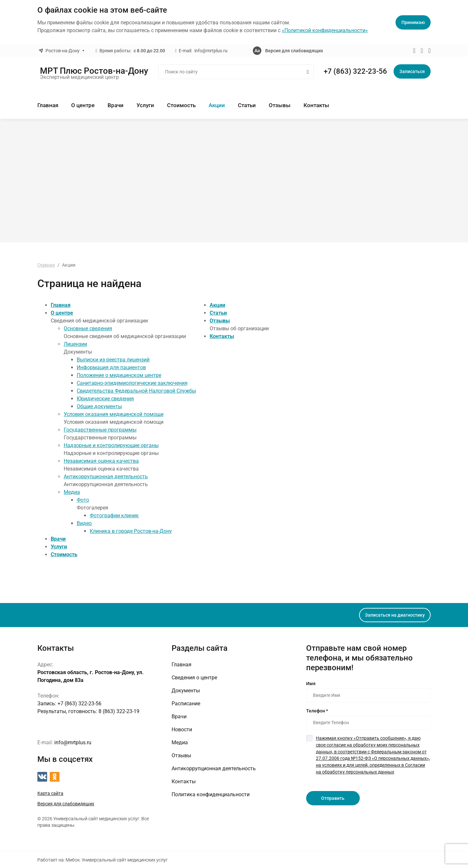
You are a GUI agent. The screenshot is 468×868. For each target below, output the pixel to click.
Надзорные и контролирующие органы (111, 445)
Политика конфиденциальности (211, 794)
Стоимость (181, 105)
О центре (83, 105)
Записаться (412, 71)
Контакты (316, 105)
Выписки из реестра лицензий (113, 359)
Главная (48, 105)
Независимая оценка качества (101, 461)
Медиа (72, 492)
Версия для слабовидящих (294, 51)
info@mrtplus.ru (211, 51)
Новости (182, 729)
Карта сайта (50, 793)
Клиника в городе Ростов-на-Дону (131, 531)
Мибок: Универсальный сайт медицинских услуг (117, 860)
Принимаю (413, 22)
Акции (217, 105)
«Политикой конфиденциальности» (325, 30)
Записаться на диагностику (395, 615)
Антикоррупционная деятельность (106, 476)
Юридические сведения (105, 398)
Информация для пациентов (111, 367)
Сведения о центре (194, 677)
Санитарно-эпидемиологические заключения (132, 383)
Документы (186, 690)
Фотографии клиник (114, 515)
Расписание (186, 703)
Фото (83, 500)
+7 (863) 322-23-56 (355, 71)
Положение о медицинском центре (119, 375)
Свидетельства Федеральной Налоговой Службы (136, 390)
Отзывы (280, 105)
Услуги (145, 105)
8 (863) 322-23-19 (88, 711)
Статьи (247, 105)
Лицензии (75, 344)
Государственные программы (100, 429)
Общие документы (99, 406)
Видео (84, 523)
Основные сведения (88, 328)
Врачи (116, 105)
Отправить (333, 796)
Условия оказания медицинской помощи (114, 414)
